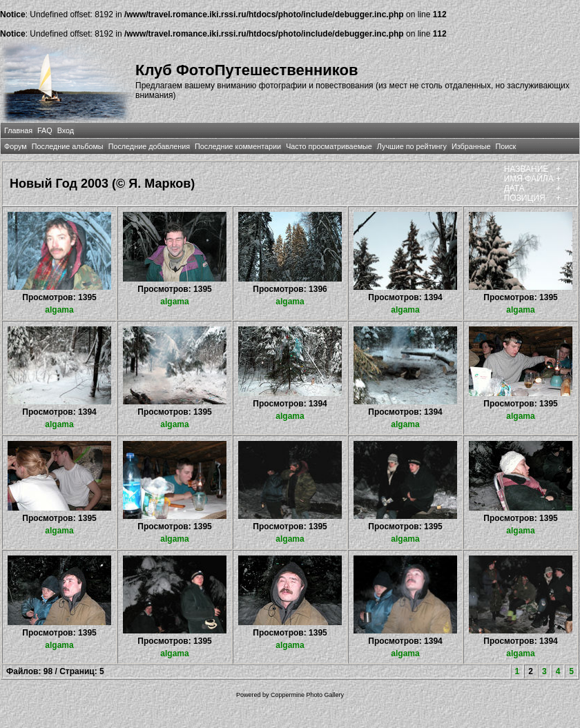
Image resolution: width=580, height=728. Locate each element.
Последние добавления (149, 146)
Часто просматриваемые (329, 146)
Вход (66, 130)
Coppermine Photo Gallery (307, 695)
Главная (18, 130)
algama (59, 310)
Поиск (505, 146)
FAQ (45, 130)
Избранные (471, 146)
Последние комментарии (238, 146)
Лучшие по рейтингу (412, 146)
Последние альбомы (68, 146)
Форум (16, 146)
